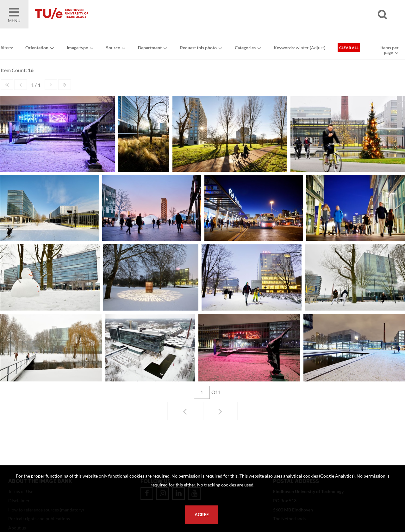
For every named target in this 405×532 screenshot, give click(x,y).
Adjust (319, 49)
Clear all (350, 49)
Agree (202, 515)
